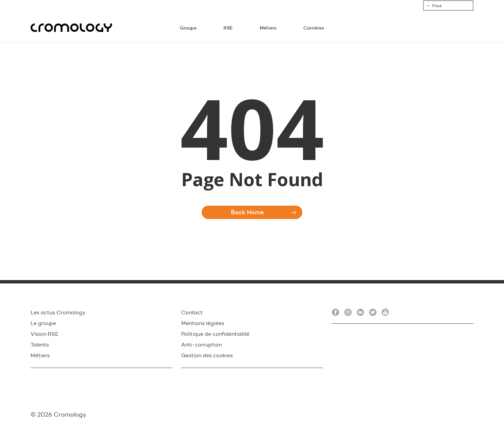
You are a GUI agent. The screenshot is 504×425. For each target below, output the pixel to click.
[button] (491, 4)
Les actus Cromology (58, 312)
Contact (192, 312)
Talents (40, 345)
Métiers (40, 355)
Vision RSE (44, 334)
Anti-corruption (201, 345)
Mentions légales (203, 323)
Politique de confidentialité (215, 334)
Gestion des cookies (207, 355)
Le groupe (43, 323)
